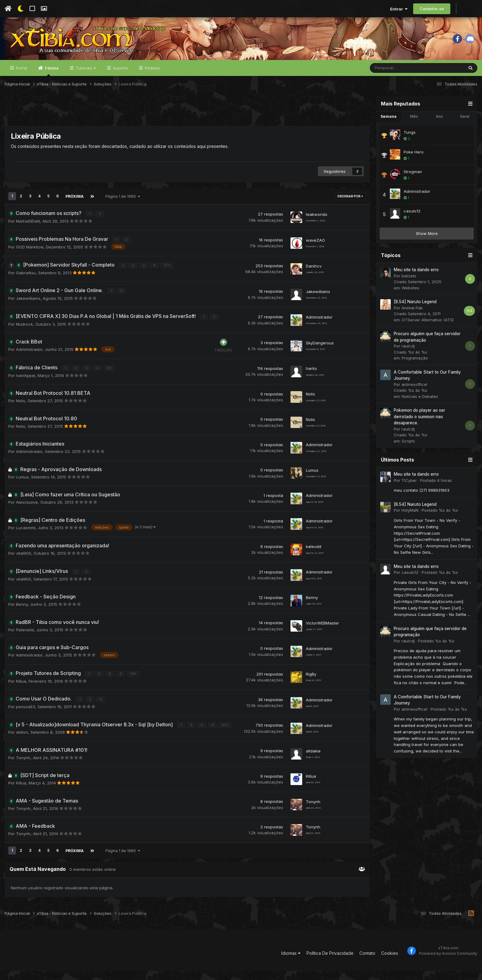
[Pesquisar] (401, 81)
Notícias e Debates (420, 409)
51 (217, 734)
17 (159, 277)
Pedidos (152, 81)
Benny (22, 615)
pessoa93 (26, 716)
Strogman (413, 184)
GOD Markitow (30, 258)
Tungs (410, 145)
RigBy (311, 684)
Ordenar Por (350, 209)
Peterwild (25, 640)
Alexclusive (27, 513)
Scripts (408, 454)
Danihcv (314, 277)
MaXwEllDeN (28, 233)
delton (22, 742)
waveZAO (315, 251)
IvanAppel (26, 386)
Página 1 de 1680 (122, 209)
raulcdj (408, 359)
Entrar (399, 9)
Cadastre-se (432, 9)
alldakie (313, 760)
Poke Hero (414, 165)
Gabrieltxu (26, 284)
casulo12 (412, 224)
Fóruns (51, 83)
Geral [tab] (465, 129)
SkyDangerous (320, 353)
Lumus (22, 487)
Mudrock (24, 335)
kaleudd (314, 557)
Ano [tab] (439, 129)
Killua (21, 691)
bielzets (409, 288)
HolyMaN (410, 523)
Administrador (319, 327)
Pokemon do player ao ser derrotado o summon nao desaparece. (419, 429)
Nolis (21, 411)
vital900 (24, 564)
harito (311, 379)
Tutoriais (85, 81)
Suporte (120, 81)
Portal (21, 81)
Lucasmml (26, 538)
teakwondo (317, 226)
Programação (415, 371)
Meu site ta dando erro (416, 282)
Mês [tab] (414, 129)
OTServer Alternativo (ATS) (428, 332)
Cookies (390, 962)
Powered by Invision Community (448, 962)
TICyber (409, 493)
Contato (367, 962)
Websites (411, 300)
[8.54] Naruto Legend (415, 314)
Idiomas (291, 962)
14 (126, 684)
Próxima (74, 209)
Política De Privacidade (330, 962)
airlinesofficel (414, 397)
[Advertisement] (187, 123)
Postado (436, 493)
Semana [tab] (389, 129)
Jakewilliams (28, 309)
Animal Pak (412, 320)
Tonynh (23, 767)
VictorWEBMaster (322, 633)
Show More (427, 246)
